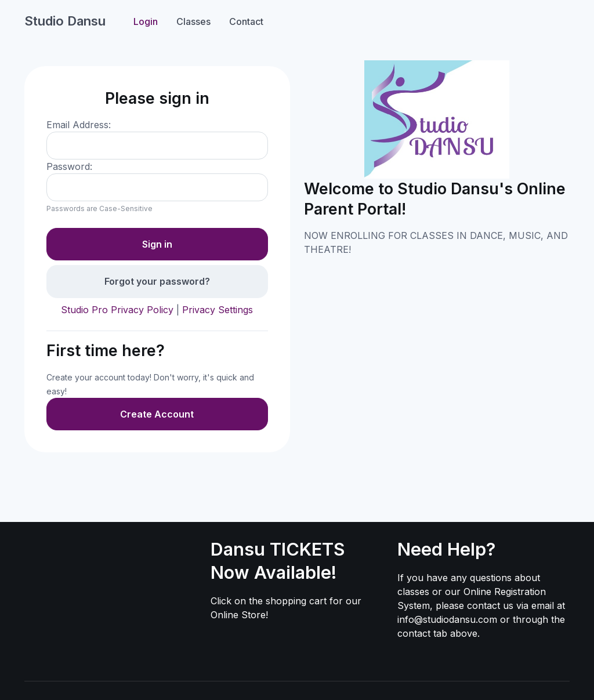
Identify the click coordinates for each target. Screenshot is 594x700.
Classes (193, 21)
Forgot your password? (157, 281)
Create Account (157, 414)
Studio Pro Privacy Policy (117, 310)
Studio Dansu (65, 21)
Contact (246, 21)
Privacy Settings (218, 310)
